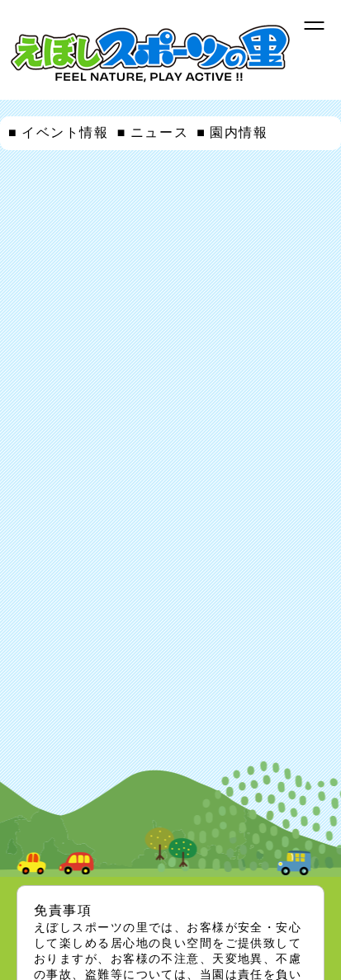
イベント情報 (65, 132)
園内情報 (239, 132)
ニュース (159, 132)
